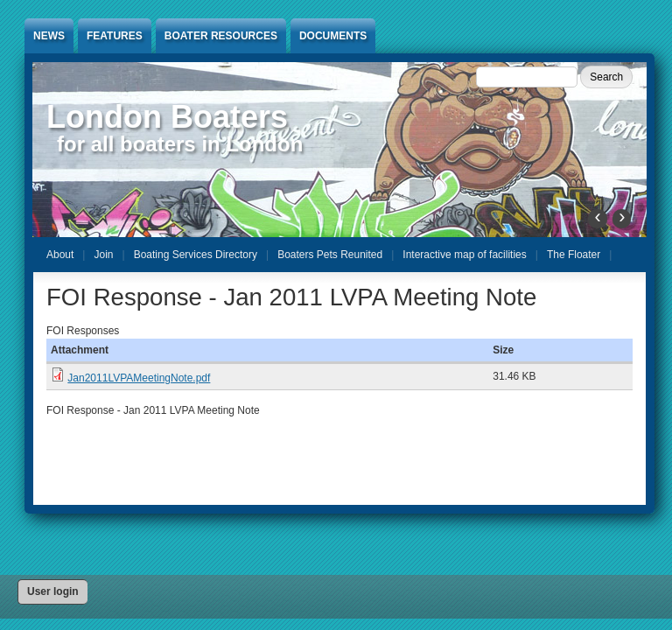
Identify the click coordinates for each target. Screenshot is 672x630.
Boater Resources (221, 36)
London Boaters (167, 117)
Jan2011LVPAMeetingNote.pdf (139, 378)
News (49, 36)
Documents (333, 36)
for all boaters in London (180, 144)
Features (115, 36)
